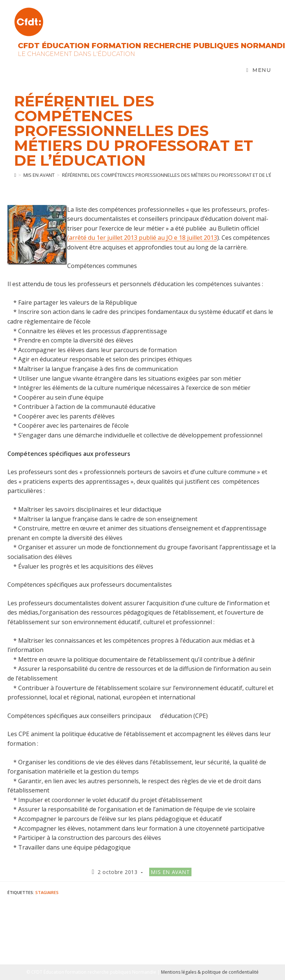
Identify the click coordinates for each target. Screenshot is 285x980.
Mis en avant (170, 872)
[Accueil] (15, 175)
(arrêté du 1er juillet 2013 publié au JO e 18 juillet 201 (140, 238)
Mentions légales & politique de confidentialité (210, 972)
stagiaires (47, 892)
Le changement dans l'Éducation (76, 54)
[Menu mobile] (259, 70)
